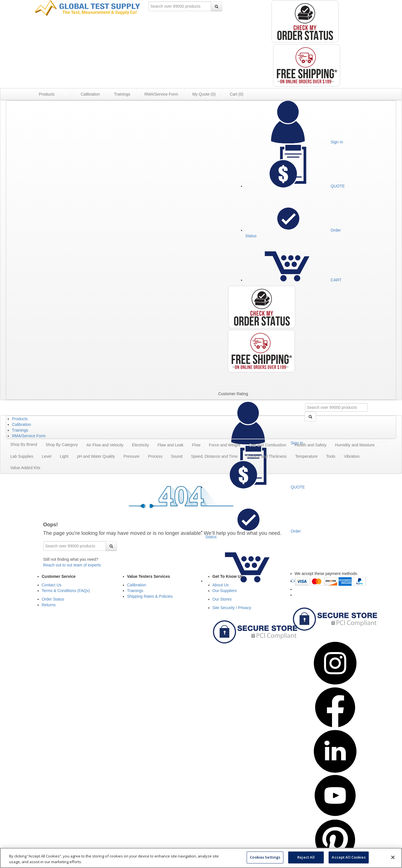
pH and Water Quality (96, 456)
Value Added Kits (25, 468)
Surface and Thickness (266, 456)
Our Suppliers (225, 591)
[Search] (217, 6)
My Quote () (204, 94)
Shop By (24, 444)
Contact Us (52, 585)
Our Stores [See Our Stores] (222, 599)
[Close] (393, 857)
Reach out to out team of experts (72, 565)
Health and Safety (311, 445)
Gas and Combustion (268, 445)
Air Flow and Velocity (105, 445)
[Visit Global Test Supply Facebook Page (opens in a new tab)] (335, 727)
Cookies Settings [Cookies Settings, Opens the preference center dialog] (265, 857)
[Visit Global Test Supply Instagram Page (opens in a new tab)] (335, 683)
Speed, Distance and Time (214, 456)
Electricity (141, 445)
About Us (221, 585)
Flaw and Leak (171, 445)
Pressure (131, 456)
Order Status (53, 599)
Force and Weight (224, 445)
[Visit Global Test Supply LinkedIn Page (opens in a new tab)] (335, 771)
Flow (196, 445)
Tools (331, 456)
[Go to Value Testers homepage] (87, 8)
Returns (49, 605)
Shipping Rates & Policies (150, 596)
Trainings (122, 94)
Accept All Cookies (349, 857)
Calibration (90, 94)
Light (64, 456)
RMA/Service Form (161, 94)
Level (47, 456)
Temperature (307, 456)
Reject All (306, 857)
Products (47, 94)
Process (155, 456)
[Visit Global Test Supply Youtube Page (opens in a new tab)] (335, 815)
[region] (201, 858)
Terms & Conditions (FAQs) (66, 591)
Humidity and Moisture (355, 445)
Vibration (352, 456)
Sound (177, 456)
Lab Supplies (22, 456)
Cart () (237, 94)
